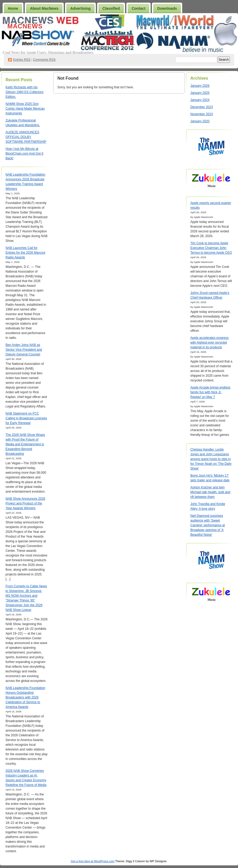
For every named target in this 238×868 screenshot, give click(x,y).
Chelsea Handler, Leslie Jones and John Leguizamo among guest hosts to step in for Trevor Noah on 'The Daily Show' (211, 459)
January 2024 (200, 100)
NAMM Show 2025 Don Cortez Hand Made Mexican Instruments (25, 109)
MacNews (25, 26)
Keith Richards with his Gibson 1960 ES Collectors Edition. (24, 92)
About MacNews (44, 8)
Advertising (80, 8)
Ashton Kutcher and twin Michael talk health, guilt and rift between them (210, 492)
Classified (111, 8)
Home (13, 8)
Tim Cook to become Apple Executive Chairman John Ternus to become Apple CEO (211, 248)
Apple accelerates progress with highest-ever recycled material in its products (209, 343)
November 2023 (202, 114)
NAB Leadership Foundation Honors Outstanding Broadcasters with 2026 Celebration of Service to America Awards (25, 697)
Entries (22, 60)
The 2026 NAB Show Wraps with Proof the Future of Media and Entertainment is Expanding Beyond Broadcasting (25, 444)
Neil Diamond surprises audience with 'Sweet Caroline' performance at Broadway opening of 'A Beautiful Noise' (208, 525)
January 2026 (200, 86)
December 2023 (202, 107)
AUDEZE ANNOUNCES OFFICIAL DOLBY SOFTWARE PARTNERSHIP (26, 137)
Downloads (167, 8)
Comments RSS (44, 60)
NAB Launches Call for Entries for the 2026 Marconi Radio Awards (25, 253)
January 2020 (200, 121)
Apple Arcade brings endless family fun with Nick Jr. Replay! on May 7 (210, 392)
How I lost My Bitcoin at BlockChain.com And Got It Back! (24, 154)
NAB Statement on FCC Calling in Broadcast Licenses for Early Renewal (26, 418)
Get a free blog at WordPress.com (93, 861)
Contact (138, 8)
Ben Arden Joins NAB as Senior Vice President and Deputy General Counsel (24, 350)
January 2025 (200, 93)
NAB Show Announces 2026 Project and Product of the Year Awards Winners (25, 503)
